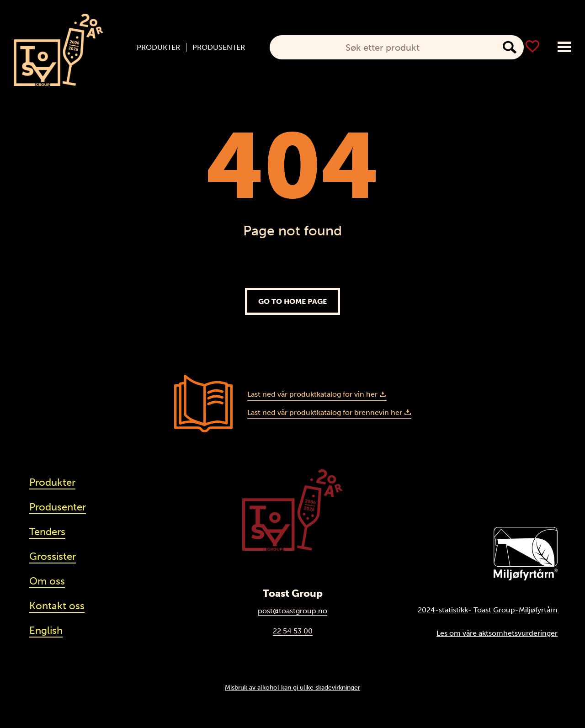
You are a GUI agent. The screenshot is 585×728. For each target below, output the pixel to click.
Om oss (47, 581)
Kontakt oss (57, 606)
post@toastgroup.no (292, 611)
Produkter (158, 48)
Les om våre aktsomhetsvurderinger (497, 633)
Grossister (53, 556)
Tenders (47, 532)
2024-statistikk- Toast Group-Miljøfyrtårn (488, 610)
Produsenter (219, 48)
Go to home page (292, 301)
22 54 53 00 (293, 631)
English (46, 630)
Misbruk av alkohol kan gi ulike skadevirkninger (292, 687)
